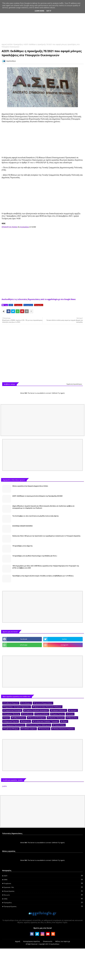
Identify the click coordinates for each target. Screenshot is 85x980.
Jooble (4, 786)
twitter (65, 639)
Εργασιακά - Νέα (43, 887)
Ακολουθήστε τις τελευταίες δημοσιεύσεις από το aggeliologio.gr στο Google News (39, 299)
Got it (49, 11)
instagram (65, 645)
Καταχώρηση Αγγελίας (32, 941)
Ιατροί (7, 718)
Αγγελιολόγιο (24, 227)
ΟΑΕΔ (43, 899)
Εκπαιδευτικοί (28, 714)
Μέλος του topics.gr (63, 941)
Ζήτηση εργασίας (43, 891)
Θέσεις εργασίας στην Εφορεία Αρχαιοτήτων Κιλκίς (30, 486)
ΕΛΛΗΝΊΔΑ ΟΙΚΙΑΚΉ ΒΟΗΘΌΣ (23, 526)
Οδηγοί (65, 721)
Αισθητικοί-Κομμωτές (12, 703)
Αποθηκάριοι (27, 703)
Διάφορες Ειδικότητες (59, 710)
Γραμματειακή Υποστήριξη (13, 710)
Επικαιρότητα (28, 305)
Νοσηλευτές (26, 721)
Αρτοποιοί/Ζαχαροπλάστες (44, 703)
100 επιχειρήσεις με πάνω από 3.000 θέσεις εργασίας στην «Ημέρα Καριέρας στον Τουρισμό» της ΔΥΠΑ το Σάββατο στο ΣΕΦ (46, 567)
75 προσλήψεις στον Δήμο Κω (23, 546)
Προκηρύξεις (18, 44)
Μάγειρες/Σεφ (73, 718)
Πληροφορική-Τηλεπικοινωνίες (15, 725)
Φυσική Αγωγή (45, 729)
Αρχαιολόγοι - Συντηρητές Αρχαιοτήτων (17, 707)
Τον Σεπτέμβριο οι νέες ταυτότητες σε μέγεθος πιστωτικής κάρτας (35, 516)
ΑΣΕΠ (11, 305)
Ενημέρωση (18, 305)
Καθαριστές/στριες (19, 718)
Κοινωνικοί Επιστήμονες (37, 718)
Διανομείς (74, 710)
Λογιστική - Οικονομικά (57, 718)
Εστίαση (71, 714)
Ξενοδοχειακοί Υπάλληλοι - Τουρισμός (46, 721)
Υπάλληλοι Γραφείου (29, 729)
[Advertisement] (42, 24)
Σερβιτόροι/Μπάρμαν (12, 729)
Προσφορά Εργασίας (43, 906)
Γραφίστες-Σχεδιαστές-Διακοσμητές (37, 710)
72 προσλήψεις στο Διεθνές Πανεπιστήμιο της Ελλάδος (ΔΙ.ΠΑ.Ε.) (35, 556)
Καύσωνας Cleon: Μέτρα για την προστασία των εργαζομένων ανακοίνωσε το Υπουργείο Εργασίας (46, 536)
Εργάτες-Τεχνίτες (58, 714)
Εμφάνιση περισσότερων (74, 384)
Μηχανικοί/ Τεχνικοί (11, 721)
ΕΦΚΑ (43, 880)
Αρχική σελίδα (7, 44)
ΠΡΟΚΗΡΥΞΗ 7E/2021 (10, 227)
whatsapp (24, 645)
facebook (24, 639)
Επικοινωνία (48, 941)
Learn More (39, 11)
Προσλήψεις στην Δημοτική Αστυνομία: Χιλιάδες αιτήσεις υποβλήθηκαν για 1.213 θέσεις (43, 576)
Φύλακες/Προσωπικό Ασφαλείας (64, 729)
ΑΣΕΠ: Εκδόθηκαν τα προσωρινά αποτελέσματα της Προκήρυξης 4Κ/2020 (37, 496)
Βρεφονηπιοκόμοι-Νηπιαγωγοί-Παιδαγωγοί (48, 707)
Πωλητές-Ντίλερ (60, 725)
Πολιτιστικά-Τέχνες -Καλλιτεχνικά (39, 725)
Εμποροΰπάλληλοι (43, 714)
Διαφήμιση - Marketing (12, 714)
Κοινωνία (43, 895)
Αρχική (18, 941)
